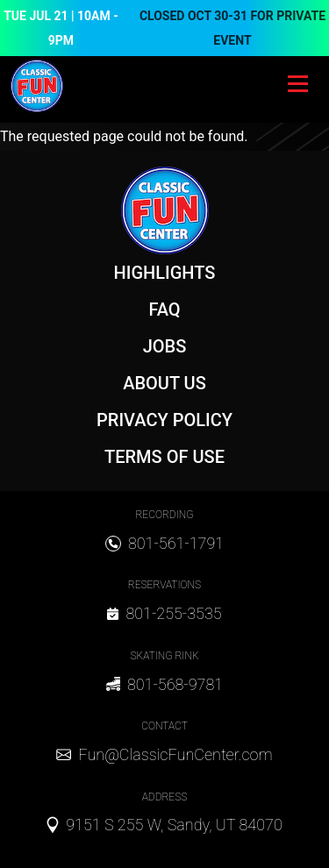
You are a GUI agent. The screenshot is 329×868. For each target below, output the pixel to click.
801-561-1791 (176, 543)
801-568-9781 (175, 684)
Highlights (165, 273)
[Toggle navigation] (298, 86)
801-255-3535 (173, 613)
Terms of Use (164, 457)
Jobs (165, 346)
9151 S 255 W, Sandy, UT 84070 (174, 825)
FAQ (164, 309)
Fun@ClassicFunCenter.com (175, 754)
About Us (164, 383)
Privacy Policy (164, 420)
